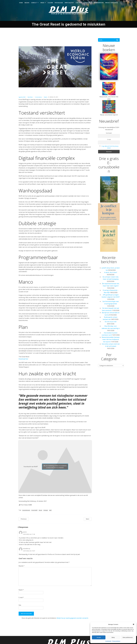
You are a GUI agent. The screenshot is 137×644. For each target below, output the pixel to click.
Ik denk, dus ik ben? (111, 274)
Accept (99, 637)
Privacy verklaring (112, 4)
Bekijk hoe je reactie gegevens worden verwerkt (72, 620)
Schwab (46, 512)
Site (20, 607)
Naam (21, 592)
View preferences (128, 637)
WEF (50, 512)
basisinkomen (26, 512)
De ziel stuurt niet (111, 323)
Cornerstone (38, 99)
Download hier (23, 361)
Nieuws (27, 4)
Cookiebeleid (108, 641)
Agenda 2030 (22, 99)
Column (50, 4)
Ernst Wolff (34, 512)
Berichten (30, 99)
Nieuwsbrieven (99, 4)
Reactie (22, 568)
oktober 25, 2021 (54, 99)
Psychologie (59, 4)
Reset (40, 512)
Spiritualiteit (69, 4)
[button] (134, 624)
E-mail (21, 599)
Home (21, 4)
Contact (79, 4)
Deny (113, 637)
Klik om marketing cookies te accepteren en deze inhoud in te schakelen (55, 468)
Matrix (46, 99)
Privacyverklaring (116, 641)
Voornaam (109, 135)
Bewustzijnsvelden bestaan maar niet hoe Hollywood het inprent (111, 341)
